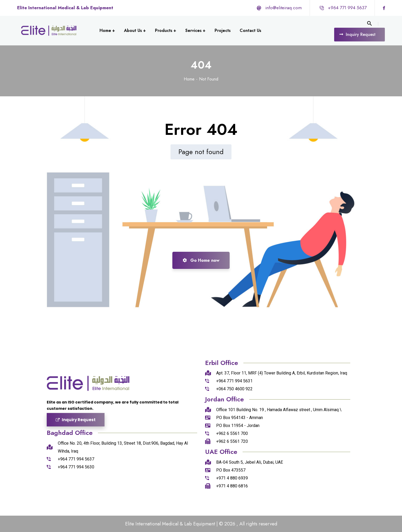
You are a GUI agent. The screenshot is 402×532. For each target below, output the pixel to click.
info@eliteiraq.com (283, 8)
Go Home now (201, 260)
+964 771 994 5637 (347, 8)
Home (189, 79)
